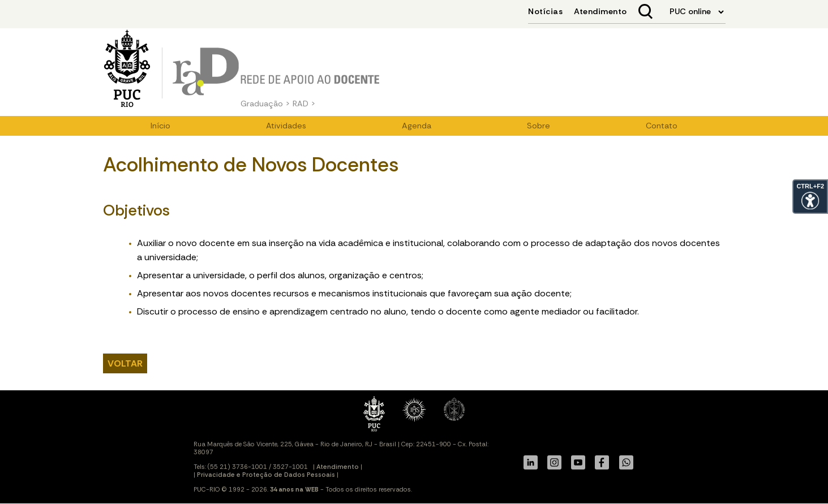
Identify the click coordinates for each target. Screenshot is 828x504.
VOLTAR (125, 363)
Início (160, 126)
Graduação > (265, 104)
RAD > (304, 104)
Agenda (417, 126)
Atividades (286, 126)
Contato (662, 126)
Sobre (539, 126)
